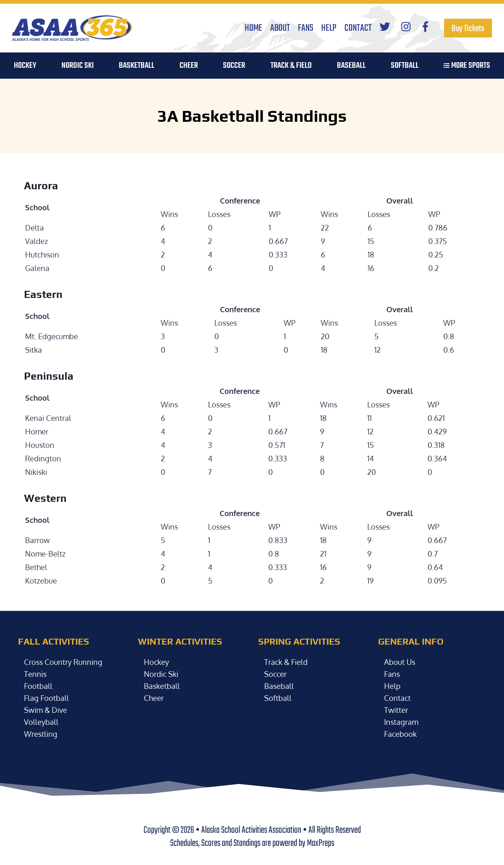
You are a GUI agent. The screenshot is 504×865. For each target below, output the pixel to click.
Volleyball (41, 722)
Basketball (162, 686)
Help (329, 28)
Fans (306, 28)
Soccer (275, 674)
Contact (358, 28)
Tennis (35, 674)
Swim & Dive (46, 710)
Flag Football (46, 698)
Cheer (189, 66)
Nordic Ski (78, 66)
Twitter (396, 710)
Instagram (401, 722)
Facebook (400, 734)
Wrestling (41, 734)
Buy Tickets (468, 29)
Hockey (156, 662)
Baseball (279, 686)
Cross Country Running (63, 662)
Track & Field (291, 66)
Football (38, 686)
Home (253, 28)
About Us (400, 662)
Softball (278, 698)
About (280, 28)
